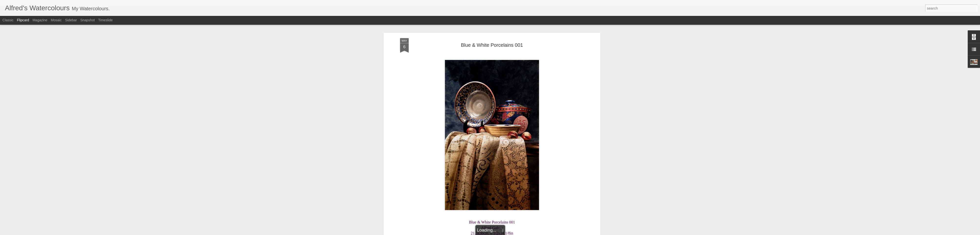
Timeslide (105, 20)
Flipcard (23, 20)
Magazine (40, 20)
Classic (8, 20)
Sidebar (71, 20)
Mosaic (56, 20)
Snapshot (88, 20)
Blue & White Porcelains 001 (492, 44)
